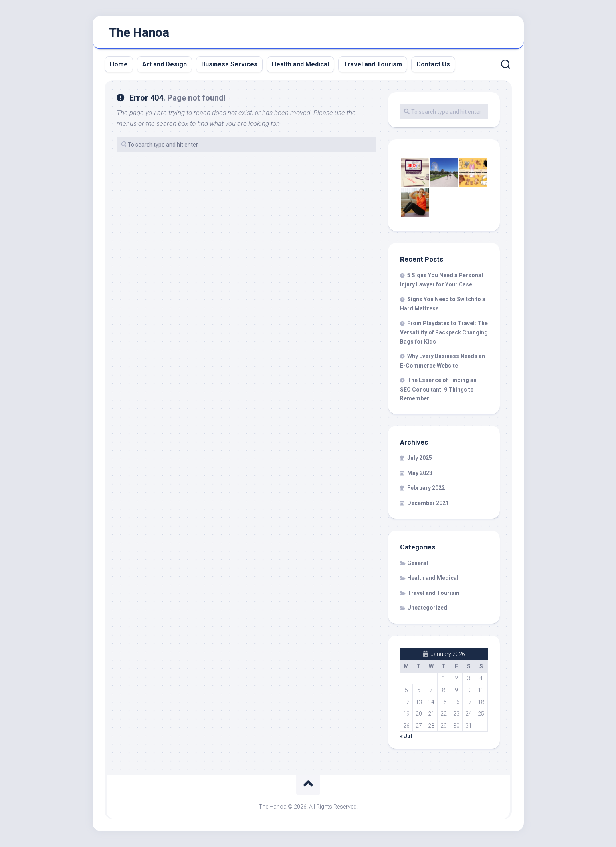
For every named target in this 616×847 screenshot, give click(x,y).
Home (119, 64)
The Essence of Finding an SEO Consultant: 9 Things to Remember (438, 389)
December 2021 (428, 503)
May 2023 (420, 473)
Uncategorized (427, 608)
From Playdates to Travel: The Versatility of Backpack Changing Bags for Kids (444, 332)
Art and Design (164, 64)
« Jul (406, 736)
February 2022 (426, 488)
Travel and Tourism (373, 64)
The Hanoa (139, 32)
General (418, 563)
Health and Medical (300, 64)
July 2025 (420, 458)
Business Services (229, 64)
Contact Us (433, 64)
